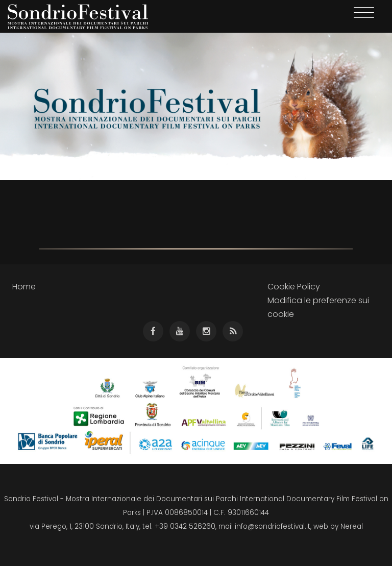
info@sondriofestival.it (273, 526)
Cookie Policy (294, 287)
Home (24, 287)
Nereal (352, 526)
